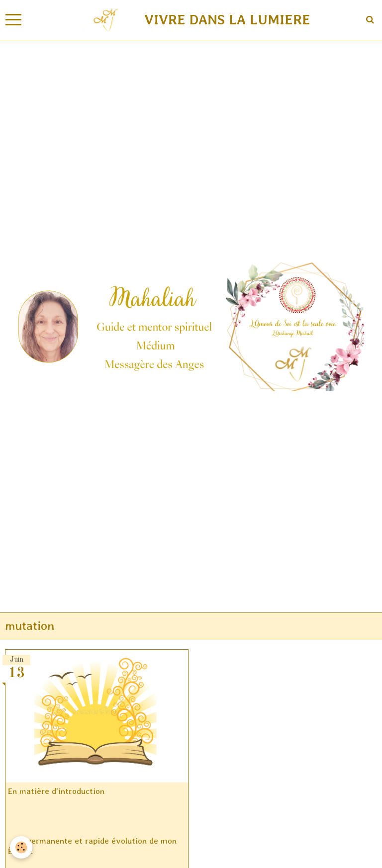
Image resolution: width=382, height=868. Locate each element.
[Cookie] (21, 847)
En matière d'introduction (56, 790)
